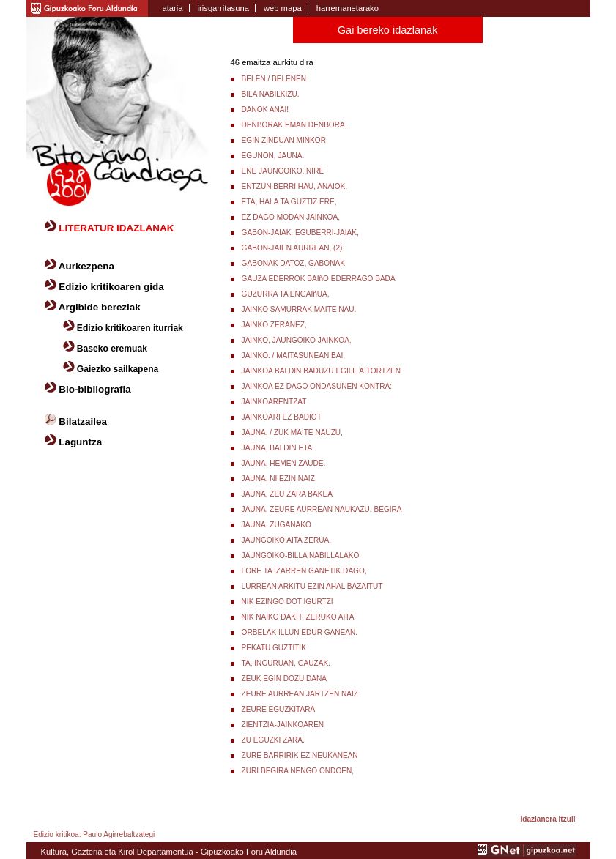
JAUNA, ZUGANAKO (277, 525)
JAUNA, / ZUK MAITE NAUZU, (292, 432)
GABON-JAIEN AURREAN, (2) (292, 248)
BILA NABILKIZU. (271, 94)
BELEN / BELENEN (274, 79)
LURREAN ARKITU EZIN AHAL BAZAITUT (312, 586)
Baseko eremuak (112, 349)
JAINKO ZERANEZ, (274, 325)
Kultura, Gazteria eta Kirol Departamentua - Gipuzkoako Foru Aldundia (169, 852)
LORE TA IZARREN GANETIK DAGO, (304, 571)
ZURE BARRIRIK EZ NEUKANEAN (300, 755)
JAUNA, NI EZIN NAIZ (278, 479)
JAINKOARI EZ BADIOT (282, 417)
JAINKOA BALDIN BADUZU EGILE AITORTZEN (321, 371)
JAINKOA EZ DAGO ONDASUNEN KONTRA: (317, 386)
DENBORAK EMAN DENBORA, (294, 125)
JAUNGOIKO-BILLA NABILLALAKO (301, 555)
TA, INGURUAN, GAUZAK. (286, 663)
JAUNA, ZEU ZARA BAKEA (287, 494)
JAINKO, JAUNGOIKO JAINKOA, (297, 340)
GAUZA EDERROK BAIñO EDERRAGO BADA (319, 279)
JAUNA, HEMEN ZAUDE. (284, 463)
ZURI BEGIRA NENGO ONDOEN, (298, 771)
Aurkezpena (86, 266)
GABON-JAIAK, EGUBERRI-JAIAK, (300, 233)
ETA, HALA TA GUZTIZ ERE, (289, 202)
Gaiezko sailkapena (118, 369)
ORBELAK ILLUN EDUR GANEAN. (300, 632)
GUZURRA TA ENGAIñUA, (286, 294)
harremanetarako (348, 8)
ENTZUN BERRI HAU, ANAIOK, (294, 186)
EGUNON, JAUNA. (273, 156)
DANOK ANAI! (265, 109)
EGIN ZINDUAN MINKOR (284, 140)
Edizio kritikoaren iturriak (130, 328)
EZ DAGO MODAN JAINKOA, (291, 217)
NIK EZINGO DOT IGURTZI (287, 602)
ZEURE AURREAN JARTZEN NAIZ (300, 694)
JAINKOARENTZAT (274, 402)
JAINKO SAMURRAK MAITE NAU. (299, 309)
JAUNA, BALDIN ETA (277, 448)
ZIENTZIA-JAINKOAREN (283, 725)
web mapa (283, 8)
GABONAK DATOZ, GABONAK (293, 263)
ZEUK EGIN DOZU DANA (284, 678)
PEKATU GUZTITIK (274, 648)
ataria (173, 8)
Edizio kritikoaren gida (111, 287)
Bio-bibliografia (95, 389)
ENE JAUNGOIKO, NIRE (283, 171)
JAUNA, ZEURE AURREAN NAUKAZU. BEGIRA (322, 509)
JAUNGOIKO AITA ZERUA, (286, 540)
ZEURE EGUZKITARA (279, 709)
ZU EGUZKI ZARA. (273, 740)
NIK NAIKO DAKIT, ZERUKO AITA (298, 617)
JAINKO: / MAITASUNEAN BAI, (294, 356)
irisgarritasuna (223, 8)
